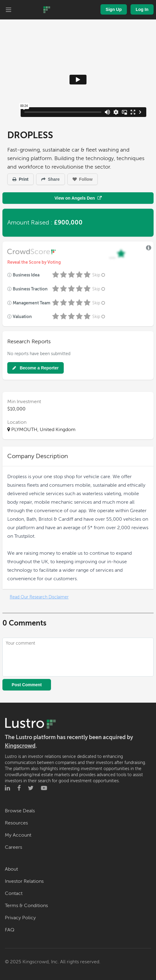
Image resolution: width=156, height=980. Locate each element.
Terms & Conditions (26, 906)
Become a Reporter (36, 368)
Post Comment (27, 685)
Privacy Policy (20, 918)
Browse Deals (20, 811)
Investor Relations (24, 881)
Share (51, 179)
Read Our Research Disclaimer (39, 597)
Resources (16, 823)
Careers (14, 847)
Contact (14, 893)
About (11, 869)
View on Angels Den (78, 198)
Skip (99, 275)
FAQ (10, 930)
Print (20, 179)
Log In (142, 9)
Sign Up (114, 9)
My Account (18, 835)
